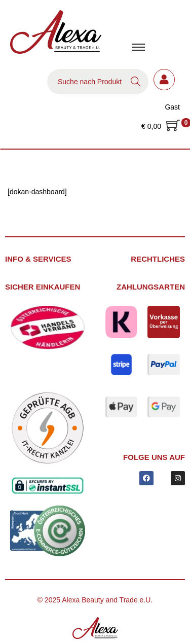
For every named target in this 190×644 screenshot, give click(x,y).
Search (136, 82)
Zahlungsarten (151, 287)
